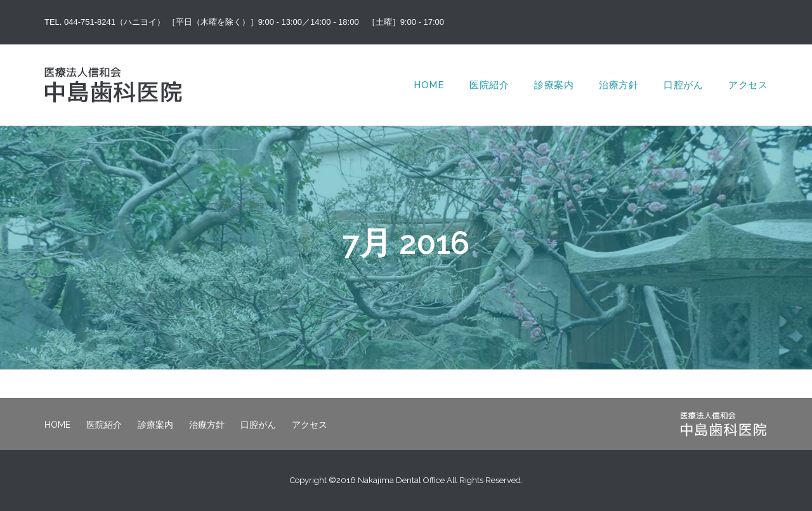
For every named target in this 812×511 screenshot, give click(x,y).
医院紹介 (489, 85)
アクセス (748, 85)
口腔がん (683, 85)
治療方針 (619, 85)
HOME (429, 85)
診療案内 (554, 85)
